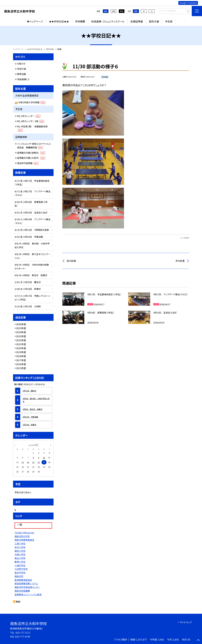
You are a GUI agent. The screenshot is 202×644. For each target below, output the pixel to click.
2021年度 (21, 344)
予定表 (169, 21)
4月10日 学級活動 (30, 417)
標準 (136, 11)
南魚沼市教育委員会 (24, 540)
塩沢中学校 (20, 573)
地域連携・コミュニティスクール (108, 21)
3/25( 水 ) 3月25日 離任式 (28, 282)
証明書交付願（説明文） (31, 153)
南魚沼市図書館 (22, 591)
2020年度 (21, 348)
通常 (106, 11)
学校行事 (22, 69)
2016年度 (21, 364)
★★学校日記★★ (59, 21)
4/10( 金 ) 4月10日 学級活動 (29, 237)
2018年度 (21, 356)
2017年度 (21, 360)
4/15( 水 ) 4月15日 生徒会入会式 (31, 212)
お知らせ (21, 64)
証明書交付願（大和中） (31, 158)
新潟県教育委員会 (23, 580)
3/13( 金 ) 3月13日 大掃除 (28, 306)
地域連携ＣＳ (23, 79)
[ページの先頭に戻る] (198, 640)
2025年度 (21, 328)
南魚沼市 (19, 576)
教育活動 (22, 74)
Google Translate (188, 3)
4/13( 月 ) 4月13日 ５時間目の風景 (32, 230)
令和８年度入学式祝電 (32, 102)
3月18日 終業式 (29, 425)
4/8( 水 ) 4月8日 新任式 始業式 (31, 275)
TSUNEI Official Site (24, 533)
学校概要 (80, 21)
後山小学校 (20, 558)
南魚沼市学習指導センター (27, 587)
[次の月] (51, 445)
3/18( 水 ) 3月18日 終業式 (28, 289)
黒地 (122, 11)
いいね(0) (185, 238)
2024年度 (21, 332)
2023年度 (21, 336)
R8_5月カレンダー (29, 116)
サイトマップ (186, 622)
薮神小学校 (20, 562)
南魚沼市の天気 (22, 536)
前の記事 (71, 261)
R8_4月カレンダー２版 (31, 121)
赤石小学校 (20, 547)
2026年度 (21, 324)
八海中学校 (20, 565)
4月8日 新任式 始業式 (32, 409)
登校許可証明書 (28, 163)
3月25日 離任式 (29, 391)
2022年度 (21, 340)
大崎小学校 (20, 554)
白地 (114, 11)
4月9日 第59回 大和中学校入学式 (36, 400)
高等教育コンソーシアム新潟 (28, 594)
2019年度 (21, 352)
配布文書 (154, 21)
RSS (18, 602)
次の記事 (180, 261)
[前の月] (16, 445)
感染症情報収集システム (26, 583)
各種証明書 (137, 21)
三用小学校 (20, 543)
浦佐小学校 (20, 551)
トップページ (36, 21)
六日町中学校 (21, 569)
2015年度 (21, 368)
